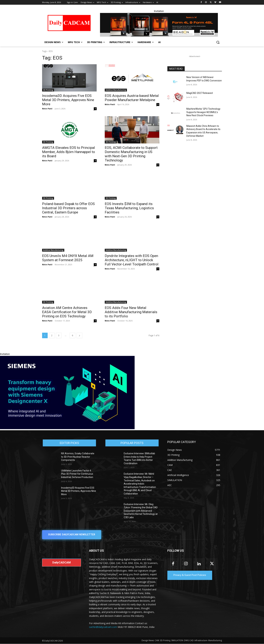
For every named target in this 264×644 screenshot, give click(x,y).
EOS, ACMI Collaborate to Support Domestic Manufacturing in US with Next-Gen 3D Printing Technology (131, 154)
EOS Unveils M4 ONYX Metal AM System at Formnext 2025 (68, 258)
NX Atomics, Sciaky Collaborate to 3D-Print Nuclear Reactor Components (78, 457)
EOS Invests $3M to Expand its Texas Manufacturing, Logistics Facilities (129, 208)
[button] (218, 42)
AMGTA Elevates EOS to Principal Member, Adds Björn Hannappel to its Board (69, 152)
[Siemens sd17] (67, 428)
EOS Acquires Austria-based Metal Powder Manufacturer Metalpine (132, 98)
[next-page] (79, 335)
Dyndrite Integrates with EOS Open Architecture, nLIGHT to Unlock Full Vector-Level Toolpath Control (132, 260)
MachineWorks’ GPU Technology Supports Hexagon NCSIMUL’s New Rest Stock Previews (203, 112)
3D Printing (48, 90)
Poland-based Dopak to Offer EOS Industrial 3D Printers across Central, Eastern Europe (68, 208)
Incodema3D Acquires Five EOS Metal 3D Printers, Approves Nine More (68, 100)
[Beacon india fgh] (159, 25)
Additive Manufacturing (116, 90)
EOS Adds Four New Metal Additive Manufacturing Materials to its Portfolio (131, 312)
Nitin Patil (47, 109)
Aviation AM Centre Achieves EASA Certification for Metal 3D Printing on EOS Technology (67, 312)
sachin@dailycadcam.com (103, 627)
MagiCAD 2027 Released (200, 93)
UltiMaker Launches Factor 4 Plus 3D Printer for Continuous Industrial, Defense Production (77, 474)
